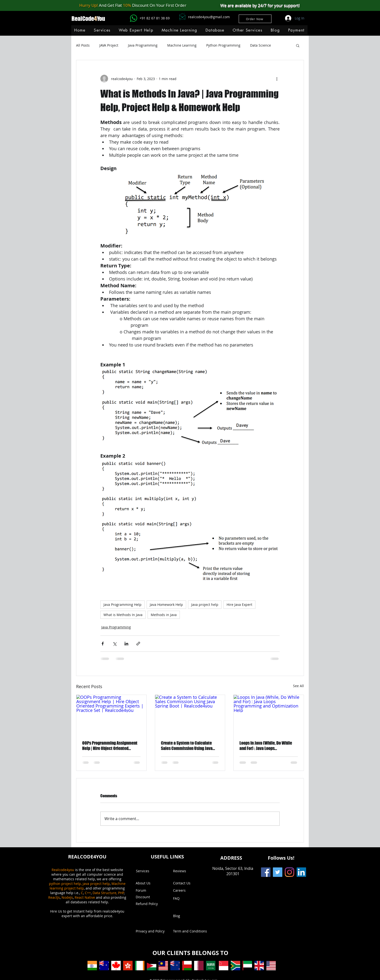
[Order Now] (255, 19)
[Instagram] (289, 872)
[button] (179, 30)
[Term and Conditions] (190, 931)
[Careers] (186, 890)
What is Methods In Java (123, 615)
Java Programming (143, 45)
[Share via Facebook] (103, 644)
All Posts (83, 45)
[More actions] (277, 79)
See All (298, 686)
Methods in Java (164, 615)
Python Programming (223, 45)
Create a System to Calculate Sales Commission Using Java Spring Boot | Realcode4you (187, 746)
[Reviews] (187, 871)
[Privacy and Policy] (150, 931)
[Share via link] (138, 644)
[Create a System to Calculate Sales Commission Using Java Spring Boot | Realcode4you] (190, 715)
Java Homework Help (166, 605)
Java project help (205, 605)
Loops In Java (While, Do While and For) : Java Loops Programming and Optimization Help (267, 746)
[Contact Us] (187, 883)
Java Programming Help (123, 605)
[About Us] (145, 883)
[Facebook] (266, 872)
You (101, 19)
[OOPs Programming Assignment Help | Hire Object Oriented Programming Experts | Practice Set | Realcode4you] (111, 715)
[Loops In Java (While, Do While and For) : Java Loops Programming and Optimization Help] (269, 715)
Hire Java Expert (239, 605)
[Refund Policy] (150, 904)
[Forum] (150, 890)
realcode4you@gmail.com (209, 17)
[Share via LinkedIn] (126, 644)
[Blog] (187, 916)
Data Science (261, 45)
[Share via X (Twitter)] (115, 644)
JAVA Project (109, 45)
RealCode (83, 19)
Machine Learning (182, 45)
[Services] (150, 871)
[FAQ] (187, 898)
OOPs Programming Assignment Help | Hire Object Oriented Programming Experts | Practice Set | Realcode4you (110, 746)
